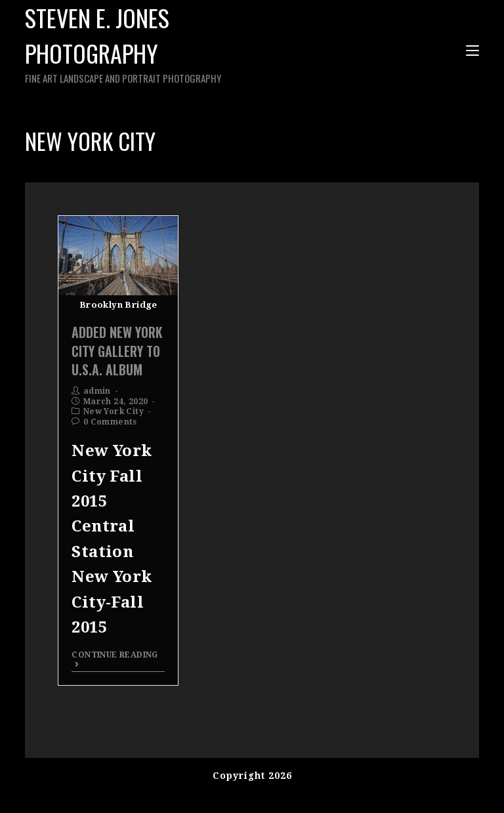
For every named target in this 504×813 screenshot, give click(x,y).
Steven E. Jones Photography (157, 43)
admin (97, 391)
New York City (114, 411)
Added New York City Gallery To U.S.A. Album (117, 350)
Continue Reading (115, 659)
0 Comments (110, 422)
